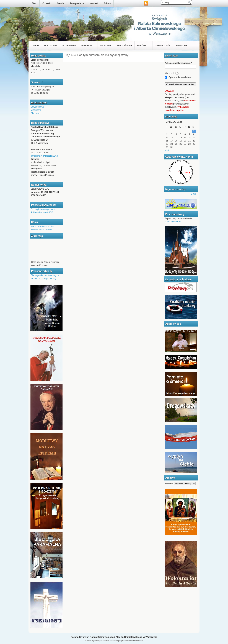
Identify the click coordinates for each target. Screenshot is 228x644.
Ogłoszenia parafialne (178, 77)
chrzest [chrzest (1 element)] (40, 226)
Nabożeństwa (124, 45)
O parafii (47, 3)
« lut (167, 150)
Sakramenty (88, 45)
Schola (107, 3)
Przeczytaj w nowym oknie (43, 209)
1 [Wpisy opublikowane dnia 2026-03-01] (194, 131)
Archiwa (169, 483)
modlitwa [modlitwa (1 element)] (34, 229)
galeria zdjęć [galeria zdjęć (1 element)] (49, 226)
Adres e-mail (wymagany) (178, 63)
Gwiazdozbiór (163, 45)
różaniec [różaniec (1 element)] (49, 229)
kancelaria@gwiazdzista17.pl (44, 156)
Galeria (61, 3)
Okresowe (35, 113)
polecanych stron (173, 222)
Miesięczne (36, 110)
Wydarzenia (69, 45)
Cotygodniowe (37, 107)
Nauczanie (106, 45)
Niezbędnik (182, 45)
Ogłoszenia (51, 45)
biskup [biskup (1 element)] (33, 226)
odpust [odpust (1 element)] (42, 229)
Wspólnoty (143, 45)
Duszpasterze (77, 3)
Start (34, 3)
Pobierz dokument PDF (42, 212)
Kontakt (94, 3)
